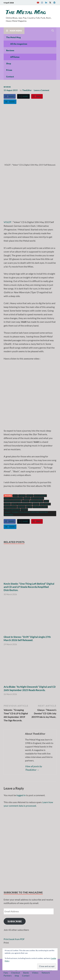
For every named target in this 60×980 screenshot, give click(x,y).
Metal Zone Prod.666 (22, 504)
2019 (15, 496)
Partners (8, 976)
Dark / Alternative (13, 498)
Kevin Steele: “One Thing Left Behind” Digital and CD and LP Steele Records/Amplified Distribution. (29, 587)
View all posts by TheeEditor (33, 768)
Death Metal (37, 498)
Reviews (10, 50)
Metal (7, 504)
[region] (30, 848)
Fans (6, 973)
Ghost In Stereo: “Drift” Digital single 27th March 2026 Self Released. (27, 638)
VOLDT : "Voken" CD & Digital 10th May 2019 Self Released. (26, 513)
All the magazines (19, 44)
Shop (9, 63)
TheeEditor (27, 90)
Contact (10, 76)
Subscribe (15, 921)
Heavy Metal (37, 501)
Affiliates (15, 57)
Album (22, 496)
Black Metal (40, 496)
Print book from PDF (14, 939)
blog (17, 976)
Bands (26, 973)
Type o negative (12, 510)
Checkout (16, 973)
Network (46, 973)
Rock (29, 507)
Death (27, 498)
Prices (9, 70)
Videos (35, 973)
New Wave (45, 504)
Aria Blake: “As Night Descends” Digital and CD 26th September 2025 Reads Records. (30, 688)
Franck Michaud (12, 501)
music (36, 504)
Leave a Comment (41, 90)
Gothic (26, 501)
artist (30, 496)
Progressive (10, 507)
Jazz (46, 501)
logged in (21, 795)
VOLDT (7, 222)
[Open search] (53, 31)
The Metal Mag (26, 13)
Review (22, 507)
